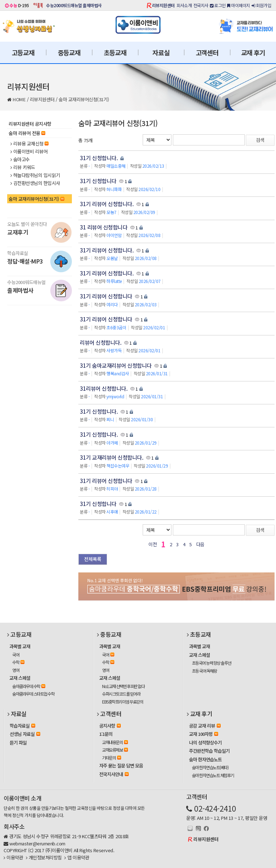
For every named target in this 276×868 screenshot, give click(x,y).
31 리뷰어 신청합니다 (103, 227)
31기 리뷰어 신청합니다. (107, 204)
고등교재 (23, 52)
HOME (19, 99)
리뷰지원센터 (163, 5)
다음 (200, 544)
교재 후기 (253, 52)
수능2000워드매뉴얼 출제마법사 (74, 5)
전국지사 (201, 5)
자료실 (161, 52)
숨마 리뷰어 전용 (27, 133)
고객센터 (207, 52)
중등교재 (69, 52)
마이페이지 (239, 5)
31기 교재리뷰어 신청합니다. (111, 457)
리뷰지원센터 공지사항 (30, 124)
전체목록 (93, 559)
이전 (153, 544)
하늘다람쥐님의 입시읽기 (35, 175)
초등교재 (115, 52)
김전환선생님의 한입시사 (35, 183)
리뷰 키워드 (23, 167)
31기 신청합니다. (99, 158)
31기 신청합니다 (98, 181)
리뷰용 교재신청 (29, 144)
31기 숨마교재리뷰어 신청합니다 (116, 365)
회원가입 (261, 5)
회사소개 (184, 5)
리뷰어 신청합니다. (100, 342)
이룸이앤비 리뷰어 (29, 152)
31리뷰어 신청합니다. (103, 388)
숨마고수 (20, 159)
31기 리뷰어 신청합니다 (106, 296)
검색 (260, 140)
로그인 (218, 5)
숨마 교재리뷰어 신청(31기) (118, 123)
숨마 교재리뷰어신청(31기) (84, 99)
